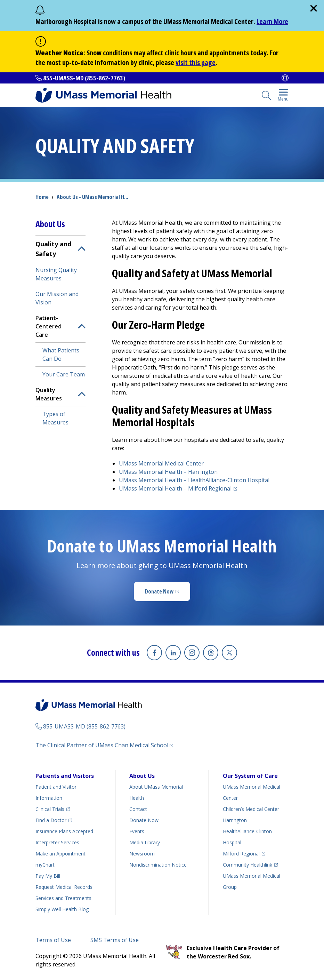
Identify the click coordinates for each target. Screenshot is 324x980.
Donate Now (159, 591)
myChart (45, 865)
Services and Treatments (63, 898)
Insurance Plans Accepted (64, 831)
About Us (142, 776)
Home (42, 197)
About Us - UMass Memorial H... (92, 197)
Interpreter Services (57, 842)
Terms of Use (53, 940)
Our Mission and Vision (57, 298)
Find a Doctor (51, 820)
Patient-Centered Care (48, 326)
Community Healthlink (248, 865)
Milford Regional (241, 854)
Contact (138, 809)
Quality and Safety (53, 249)
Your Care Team (64, 374)
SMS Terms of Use (115, 940)
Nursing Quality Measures (56, 274)
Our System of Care (250, 776)
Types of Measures (55, 418)
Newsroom (142, 854)
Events (137, 831)
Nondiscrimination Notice (158, 865)
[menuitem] (60, 333)
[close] (314, 8)
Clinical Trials (50, 809)
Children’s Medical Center (251, 809)
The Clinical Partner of (102, 745)
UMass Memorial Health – (168, 472)
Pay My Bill (48, 876)
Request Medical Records (64, 887)
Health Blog (62, 909)
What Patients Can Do (61, 354)
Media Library (145, 842)
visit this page (196, 62)
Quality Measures (49, 394)
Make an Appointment (60, 854)
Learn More (272, 21)
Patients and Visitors (65, 776)
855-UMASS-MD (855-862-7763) (84, 78)
